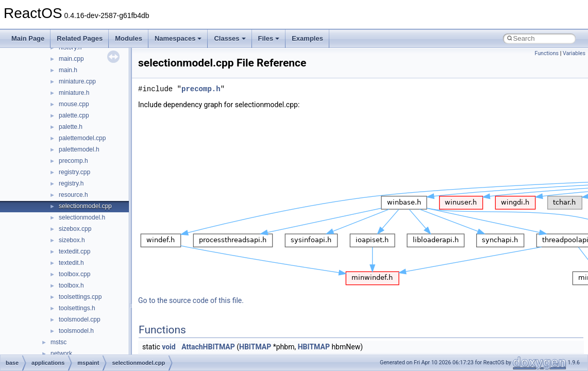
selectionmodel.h (82, 217)
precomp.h (73, 161)
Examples (307, 38)
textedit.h (71, 263)
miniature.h (74, 93)
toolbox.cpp (74, 274)
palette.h (71, 127)
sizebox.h (72, 240)
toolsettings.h (77, 308)
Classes (230, 38)
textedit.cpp (74, 251)
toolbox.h (71, 285)
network (61, 353)
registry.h (71, 183)
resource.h (73, 195)
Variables (574, 53)
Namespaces (178, 38)
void (169, 347)
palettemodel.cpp (82, 138)
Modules (129, 38)
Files (269, 38)
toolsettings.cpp (80, 297)
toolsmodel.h (76, 331)
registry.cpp (74, 172)
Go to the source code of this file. (191, 300)
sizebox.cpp (75, 229)
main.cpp (71, 59)
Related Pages (80, 38)
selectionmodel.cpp (85, 206)
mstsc (58, 342)
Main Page (28, 38)
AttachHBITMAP (208, 347)
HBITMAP (255, 347)
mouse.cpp (74, 104)
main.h (68, 70)
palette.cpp (74, 115)
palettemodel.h (79, 149)
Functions (547, 53)
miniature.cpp (77, 81)
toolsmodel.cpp (80, 319)
